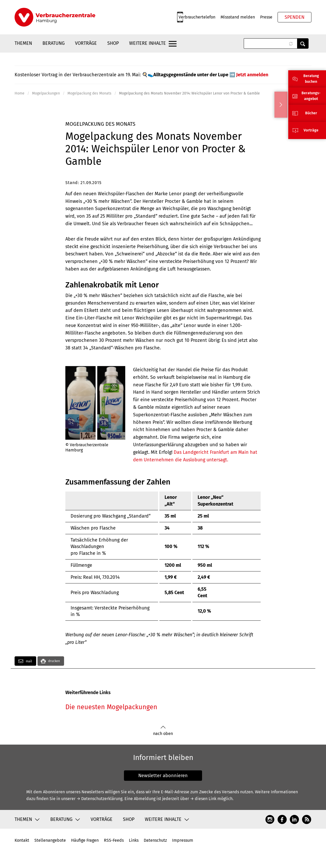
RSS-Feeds (114, 840)
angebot (311, 99)
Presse (266, 17)
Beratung (54, 43)
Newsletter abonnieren (163, 776)
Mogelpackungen (46, 93)
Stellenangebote (50, 840)
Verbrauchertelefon (197, 17)
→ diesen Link (203, 799)
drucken (54, 661)
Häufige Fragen (85, 840)
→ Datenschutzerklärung (99, 799)
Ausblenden (281, 105)
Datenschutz (155, 840)
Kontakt (22, 840)
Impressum (183, 840)
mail (25, 661)
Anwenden (303, 43)
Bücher (311, 113)
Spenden (294, 17)
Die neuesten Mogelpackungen (111, 707)
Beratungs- (311, 93)
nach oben (163, 731)
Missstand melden (238, 17)
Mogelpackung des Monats (89, 93)
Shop (113, 43)
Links (134, 840)
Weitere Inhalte (148, 43)
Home (20, 93)
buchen (311, 82)
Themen (23, 43)
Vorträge (86, 43)
